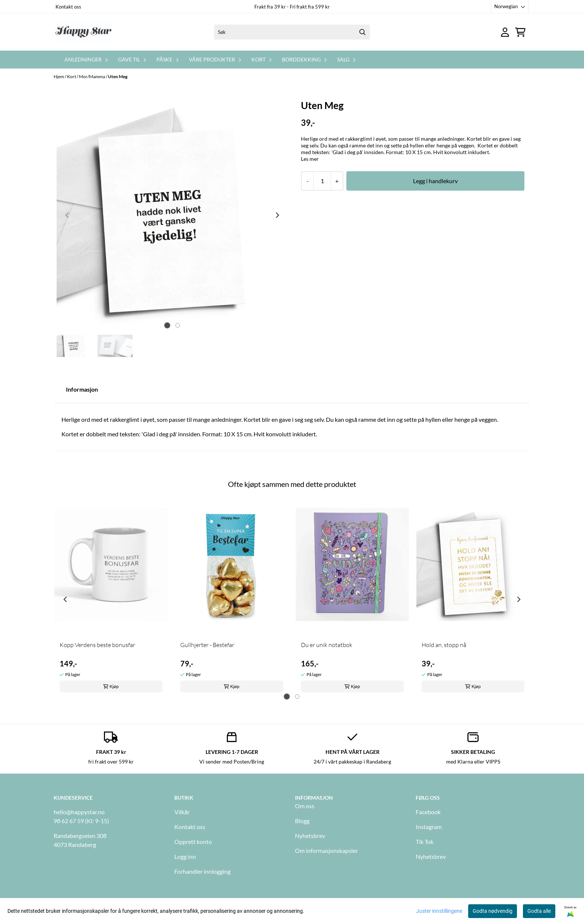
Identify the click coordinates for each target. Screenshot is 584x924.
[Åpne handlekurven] (520, 32)
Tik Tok (425, 842)
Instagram (429, 827)
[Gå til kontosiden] (505, 32)
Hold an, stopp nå (444, 645)
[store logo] (83, 32)
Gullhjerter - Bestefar (207, 645)
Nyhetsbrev (310, 836)
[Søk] (292, 32)
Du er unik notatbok (327, 645)
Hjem (59, 77)
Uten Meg (118, 77)
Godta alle (539, 911)
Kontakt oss (68, 7)
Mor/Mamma (92, 77)
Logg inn (185, 856)
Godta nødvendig (493, 911)
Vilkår (182, 812)
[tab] (167, 326)
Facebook (428, 812)
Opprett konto (193, 842)
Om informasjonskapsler (326, 850)
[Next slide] (277, 215)
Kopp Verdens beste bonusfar (97, 645)
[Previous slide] (67, 215)
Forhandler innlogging (202, 871)
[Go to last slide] (66, 599)
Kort (72, 77)
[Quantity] (322, 181)
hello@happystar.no (79, 812)
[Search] (362, 32)
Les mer (310, 159)
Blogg (302, 821)
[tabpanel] (111, 596)
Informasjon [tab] (82, 389)
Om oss (305, 806)
